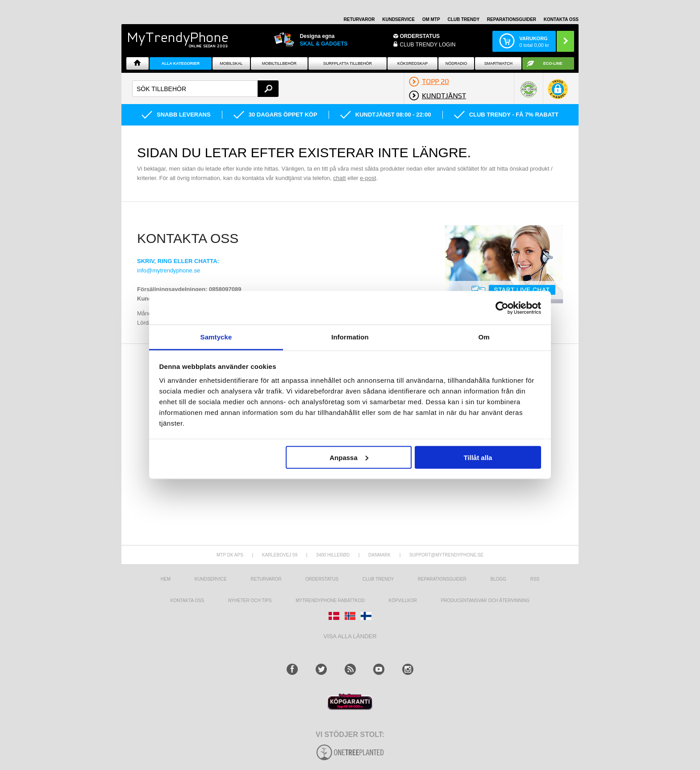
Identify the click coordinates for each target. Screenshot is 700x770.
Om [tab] (484, 337)
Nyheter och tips (250, 601)
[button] (558, 92)
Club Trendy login (428, 45)
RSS (535, 579)
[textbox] (205, 89)
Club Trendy (463, 19)
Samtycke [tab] (216, 337)
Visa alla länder (350, 636)
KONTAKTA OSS (561, 19)
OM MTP (431, 19)
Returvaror (266, 579)
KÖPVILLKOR (403, 601)
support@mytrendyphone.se (446, 555)
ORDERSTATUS (420, 36)
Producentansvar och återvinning (485, 601)
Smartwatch (498, 63)
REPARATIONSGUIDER (512, 19)
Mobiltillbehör (279, 63)
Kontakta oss (187, 601)
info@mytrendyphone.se (169, 270)
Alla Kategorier (181, 63)
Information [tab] (350, 337)
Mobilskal (231, 63)
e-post (368, 178)
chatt (339, 178)
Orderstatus (322, 579)
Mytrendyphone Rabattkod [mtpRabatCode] (330, 601)
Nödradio (456, 63)
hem (166, 579)
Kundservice (211, 579)
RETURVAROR (359, 19)
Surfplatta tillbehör (348, 63)
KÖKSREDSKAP (412, 63)
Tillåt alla (478, 457)
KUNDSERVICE (398, 19)
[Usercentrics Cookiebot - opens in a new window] (502, 308)
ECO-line (553, 63)
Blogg (498, 579)
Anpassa (349, 457)
